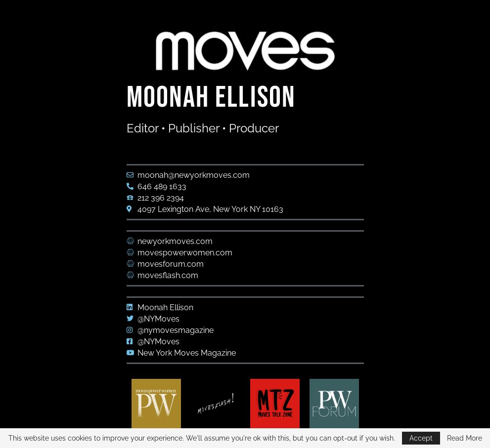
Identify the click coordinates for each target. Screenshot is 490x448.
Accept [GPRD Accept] (421, 438)
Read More (465, 438)
